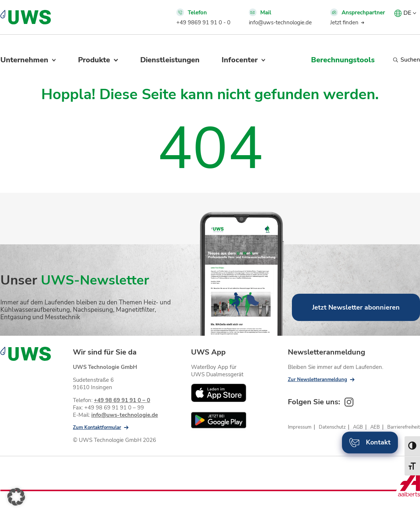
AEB (375, 427)
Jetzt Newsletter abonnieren (356, 307)
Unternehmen (24, 60)
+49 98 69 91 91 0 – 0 (122, 400)
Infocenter (240, 60)
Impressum (300, 427)
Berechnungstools (343, 60)
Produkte (94, 60)
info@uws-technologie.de (280, 22)
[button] (16, 497)
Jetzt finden (344, 22)
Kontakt (370, 442)
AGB (358, 427)
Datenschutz (332, 427)
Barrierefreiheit (404, 427)
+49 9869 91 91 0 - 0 (203, 22)
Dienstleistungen (170, 60)
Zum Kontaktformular (97, 427)
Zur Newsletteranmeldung (317, 380)
